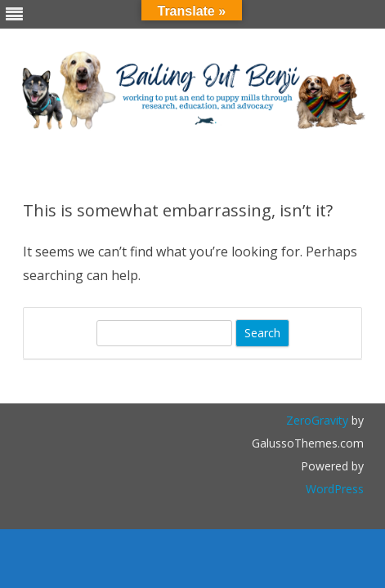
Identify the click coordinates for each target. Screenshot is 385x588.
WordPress (335, 489)
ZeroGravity (317, 420)
